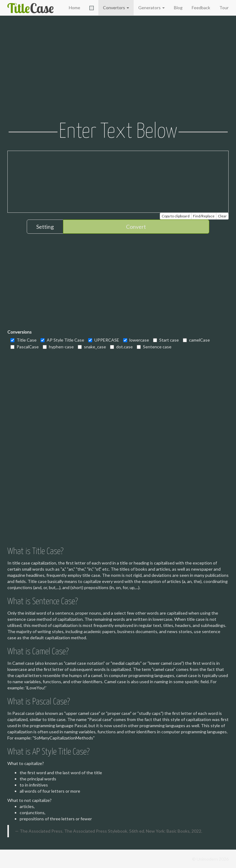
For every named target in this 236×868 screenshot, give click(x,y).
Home (75, 8)
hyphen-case (58, 347)
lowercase (136, 340)
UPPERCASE (104, 340)
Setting (45, 227)
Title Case (24, 340)
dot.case (121, 347)
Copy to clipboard (176, 216)
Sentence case (154, 347)
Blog (178, 8)
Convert (136, 227)
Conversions (20, 332)
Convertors (116, 8)
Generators (151, 8)
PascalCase (25, 347)
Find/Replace (204, 216)
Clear (222, 216)
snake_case (92, 347)
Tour (224, 8)
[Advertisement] (118, 69)
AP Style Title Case (62, 340)
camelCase (196, 340)
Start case (166, 340)
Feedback (201, 8)
